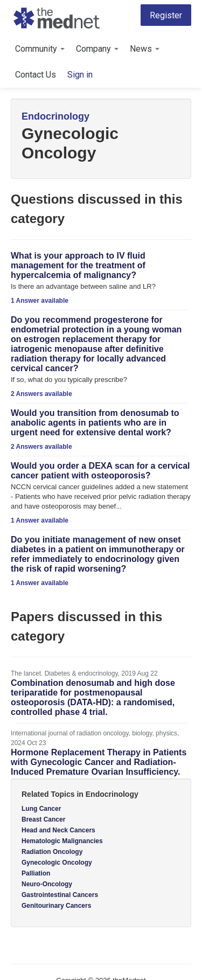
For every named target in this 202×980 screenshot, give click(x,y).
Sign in (80, 75)
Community (40, 49)
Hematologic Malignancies (62, 841)
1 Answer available (40, 301)
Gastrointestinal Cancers (60, 895)
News (145, 49)
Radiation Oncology (52, 852)
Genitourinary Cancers (56, 906)
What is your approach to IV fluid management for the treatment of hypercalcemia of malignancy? (78, 265)
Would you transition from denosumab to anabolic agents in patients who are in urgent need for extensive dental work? (95, 423)
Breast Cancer (43, 819)
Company (97, 49)
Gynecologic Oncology (57, 863)
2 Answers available (41, 394)
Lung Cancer (41, 809)
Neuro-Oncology (47, 884)
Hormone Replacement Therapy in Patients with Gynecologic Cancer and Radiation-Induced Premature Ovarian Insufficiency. (99, 762)
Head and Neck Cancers (58, 830)
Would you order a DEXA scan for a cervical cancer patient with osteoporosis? (100, 471)
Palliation (36, 873)
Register (166, 15)
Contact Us (36, 75)
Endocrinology (55, 116)
